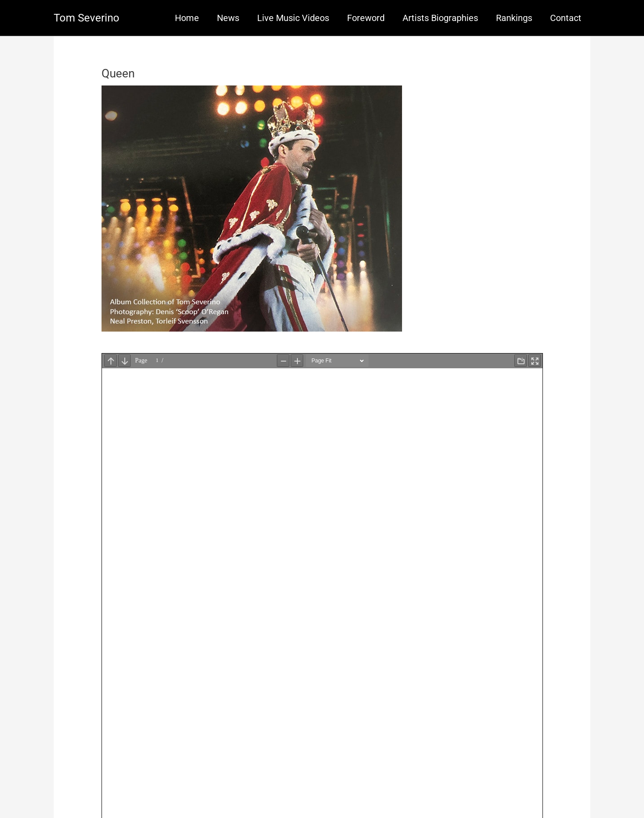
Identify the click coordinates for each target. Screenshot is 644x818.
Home (187, 18)
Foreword (366, 18)
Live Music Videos (293, 18)
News (228, 18)
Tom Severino (87, 18)
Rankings (514, 18)
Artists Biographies (440, 18)
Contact (566, 18)
